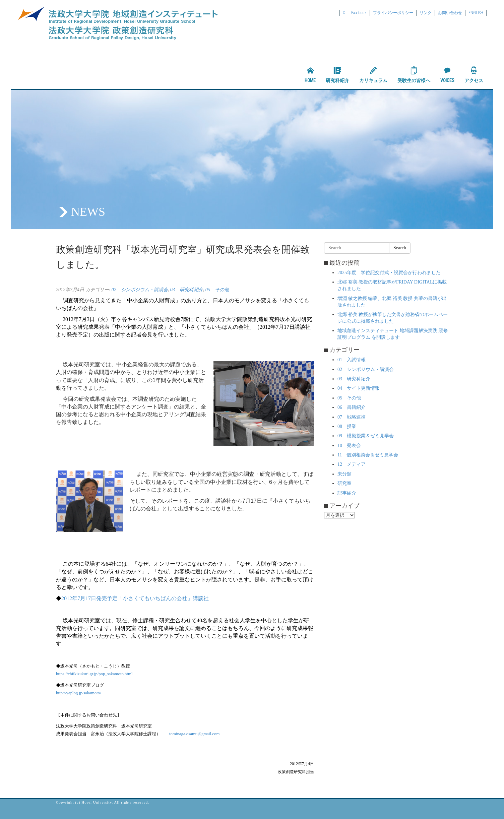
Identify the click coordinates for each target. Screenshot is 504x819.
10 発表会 (349, 446)
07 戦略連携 (352, 417)
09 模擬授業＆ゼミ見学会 (366, 436)
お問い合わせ (450, 13)
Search (400, 248)
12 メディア (352, 464)
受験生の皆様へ (414, 75)
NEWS (88, 212)
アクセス (474, 75)
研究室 (344, 483)
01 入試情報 (352, 360)
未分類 (344, 474)
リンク (426, 13)
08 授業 (347, 426)
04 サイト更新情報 (359, 388)
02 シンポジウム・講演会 (140, 290)
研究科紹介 (337, 75)
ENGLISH (476, 13)
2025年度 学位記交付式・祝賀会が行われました (389, 273)
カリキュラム (373, 75)
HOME (310, 75)
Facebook (359, 13)
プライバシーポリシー (393, 13)
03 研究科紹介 (187, 290)
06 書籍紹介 (352, 407)
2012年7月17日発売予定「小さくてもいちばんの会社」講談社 (135, 598)
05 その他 (217, 290)
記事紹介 (347, 493)
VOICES (447, 75)
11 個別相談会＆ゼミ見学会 (368, 455)
